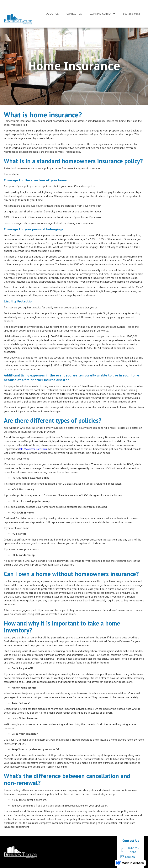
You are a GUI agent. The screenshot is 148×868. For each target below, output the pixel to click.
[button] (102, 14)
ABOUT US (53, 14)
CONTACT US (74, 14)
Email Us (130, 857)
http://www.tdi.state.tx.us (33, 449)
